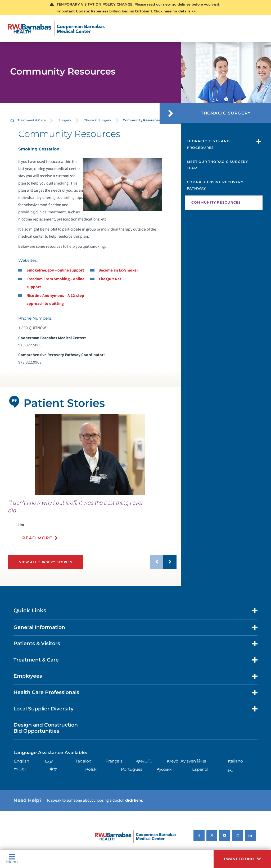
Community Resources (216, 202)
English (22, 761)
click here (134, 800)
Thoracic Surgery (98, 120)
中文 (53, 769)
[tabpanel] (90, 455)
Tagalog (83, 761)
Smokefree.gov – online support (55, 270)
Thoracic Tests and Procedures (208, 144)
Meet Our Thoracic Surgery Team (218, 165)
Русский (164, 769)
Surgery (65, 120)
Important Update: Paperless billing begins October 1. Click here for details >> (126, 11)
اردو (231, 769)
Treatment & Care (31, 120)
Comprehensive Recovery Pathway (215, 185)
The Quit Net (110, 279)
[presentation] (92, 523)
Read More (37, 538)
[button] (242, 859)
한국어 (20, 769)
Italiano (235, 761)
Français (114, 761)
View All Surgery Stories (46, 562)
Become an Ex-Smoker (118, 270)
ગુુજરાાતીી (144, 761)
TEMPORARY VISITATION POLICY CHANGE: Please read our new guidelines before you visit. (138, 4)
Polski (91, 769)
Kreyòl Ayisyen (181, 761)
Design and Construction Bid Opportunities (46, 728)
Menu (12, 859)
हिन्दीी (202, 761)
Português (132, 769)
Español (200, 769)
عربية (49, 761)
